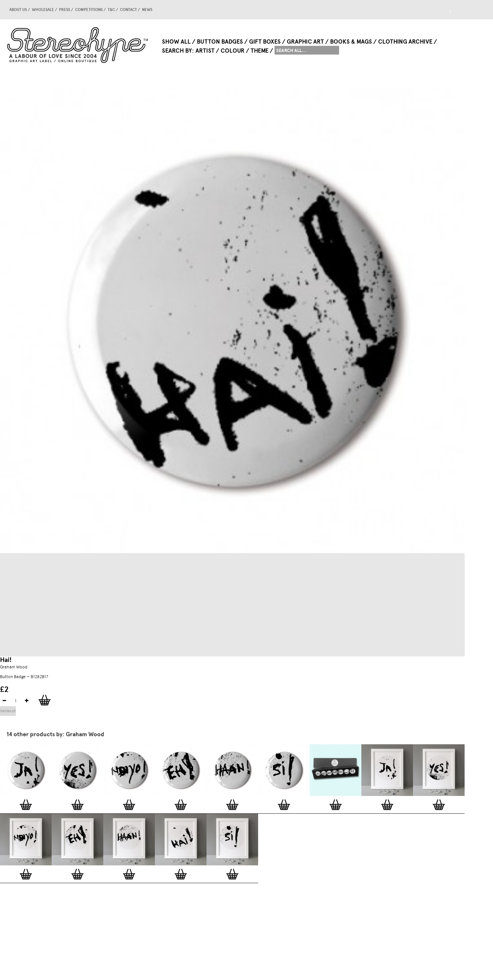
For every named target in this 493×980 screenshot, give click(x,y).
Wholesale (43, 10)
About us (18, 10)
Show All (176, 42)
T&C (111, 10)
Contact (128, 10)
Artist (205, 51)
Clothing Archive (405, 42)
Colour (233, 51)
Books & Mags (351, 42)
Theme (260, 51)
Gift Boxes (265, 42)
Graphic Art (305, 42)
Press (65, 10)
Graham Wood (14, 667)
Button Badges (220, 42)
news (147, 10)
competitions (89, 10)
